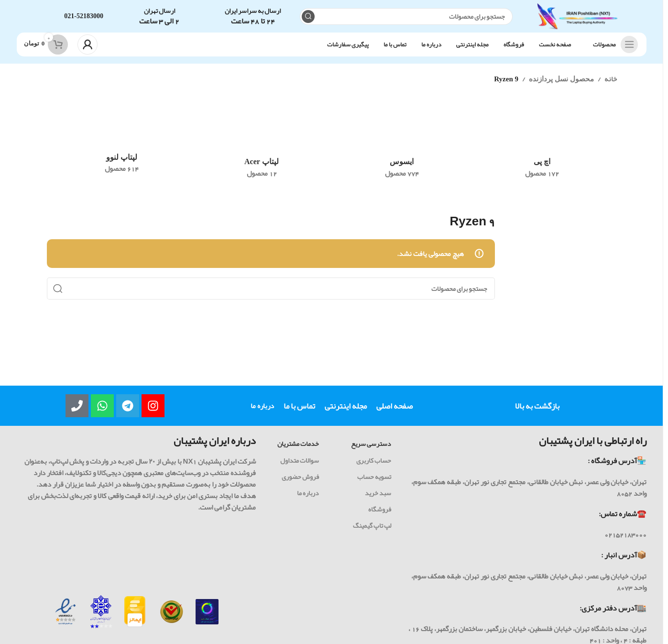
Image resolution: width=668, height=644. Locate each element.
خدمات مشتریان (298, 449)
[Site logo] (575, 22)
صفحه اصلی (394, 411)
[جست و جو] (404, 19)
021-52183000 (84, 19)
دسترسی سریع (371, 449)
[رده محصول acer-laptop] (262, 149)
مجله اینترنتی (346, 411)
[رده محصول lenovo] (122, 147)
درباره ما (262, 411)
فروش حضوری (300, 482)
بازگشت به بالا (537, 411)
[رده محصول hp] (542, 149)
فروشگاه (380, 515)
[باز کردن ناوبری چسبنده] (613, 50)
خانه (611, 85)
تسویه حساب (374, 482)
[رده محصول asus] (402, 149)
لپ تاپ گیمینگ (372, 531)
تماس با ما (299, 411)
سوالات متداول (300, 466)
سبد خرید (378, 499)
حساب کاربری (374, 466)
